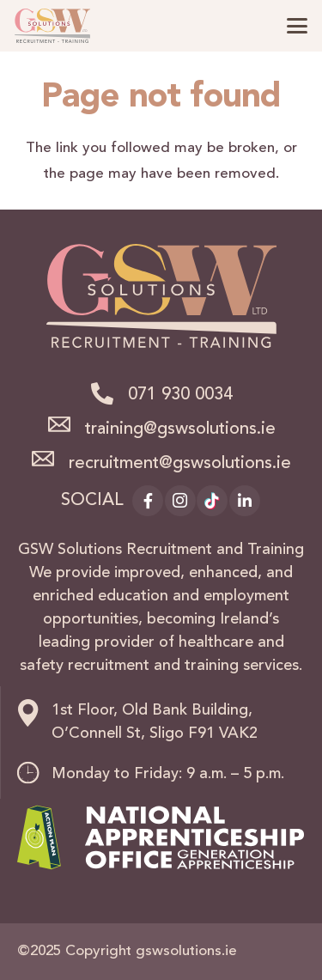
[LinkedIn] (245, 501)
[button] (297, 26)
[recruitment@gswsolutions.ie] (50, 459)
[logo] (52, 26)
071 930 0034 (180, 395)
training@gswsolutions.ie (180, 429)
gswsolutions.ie (186, 951)
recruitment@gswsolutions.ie (180, 464)
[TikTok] (212, 501)
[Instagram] (180, 501)
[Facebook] (148, 501)
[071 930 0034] (108, 393)
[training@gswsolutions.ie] (65, 424)
